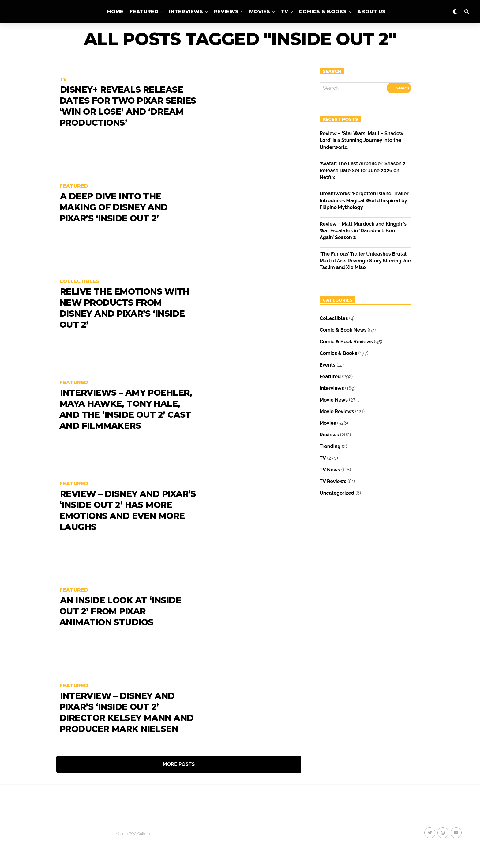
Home (115, 11)
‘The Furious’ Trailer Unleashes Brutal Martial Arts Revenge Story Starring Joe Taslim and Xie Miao (365, 261)
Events (327, 365)
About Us (371, 11)
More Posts (179, 764)
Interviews (186, 11)
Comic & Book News (343, 330)
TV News (330, 470)
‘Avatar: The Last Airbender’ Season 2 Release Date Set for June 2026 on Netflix (363, 170)
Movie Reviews (337, 411)
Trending (330, 446)
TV (284, 11)
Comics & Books (323, 11)
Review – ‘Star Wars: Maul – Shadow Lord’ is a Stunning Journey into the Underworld (361, 140)
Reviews (226, 11)
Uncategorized (337, 493)
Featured (144, 11)
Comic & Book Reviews (346, 342)
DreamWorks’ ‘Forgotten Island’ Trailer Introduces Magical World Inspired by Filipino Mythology (364, 200)
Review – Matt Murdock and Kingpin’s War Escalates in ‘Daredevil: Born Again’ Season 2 (363, 231)
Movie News (334, 400)
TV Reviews (333, 481)
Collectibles (334, 318)
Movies (260, 11)
